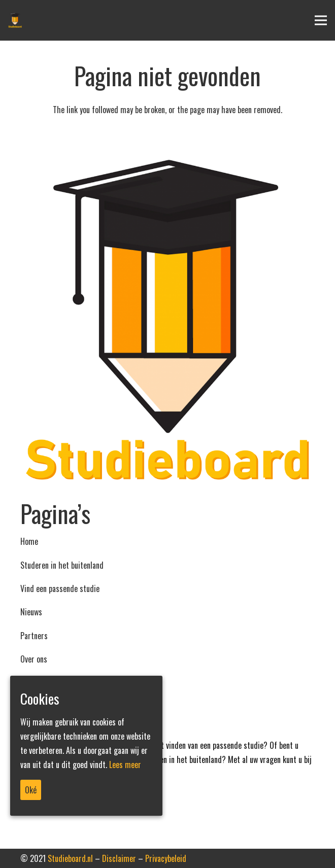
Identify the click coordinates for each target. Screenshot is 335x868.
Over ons (34, 659)
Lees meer (125, 765)
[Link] (167, 322)
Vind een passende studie (60, 588)
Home (29, 541)
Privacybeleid (166, 858)
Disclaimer (119, 858)
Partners (34, 636)
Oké (31, 790)
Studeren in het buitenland (62, 565)
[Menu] (321, 20)
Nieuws (31, 612)
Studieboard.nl (70, 858)
